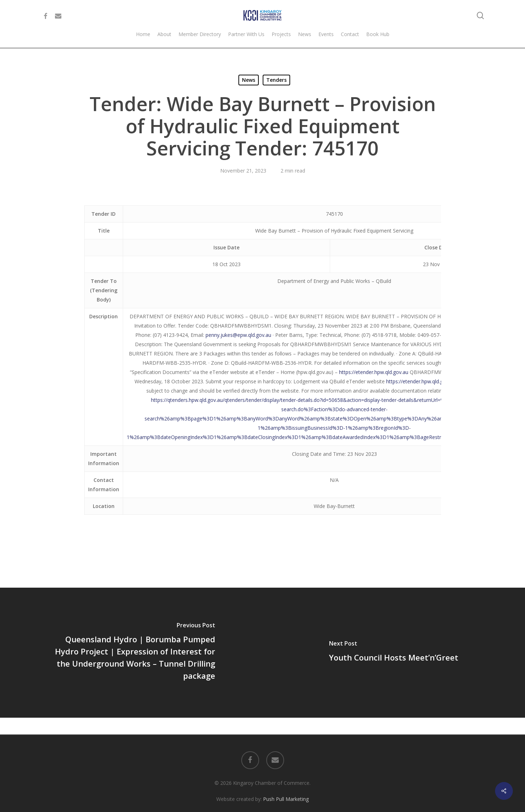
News (249, 80)
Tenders (276, 80)
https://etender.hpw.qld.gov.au (374, 372)
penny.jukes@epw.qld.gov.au (238, 335)
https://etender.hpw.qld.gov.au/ (422, 381)
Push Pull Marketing (286, 782)
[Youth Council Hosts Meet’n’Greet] (394, 653)
